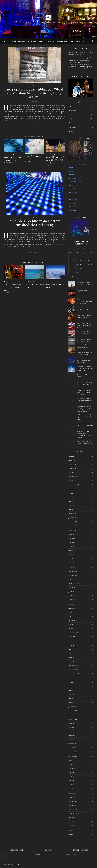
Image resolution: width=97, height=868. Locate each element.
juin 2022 (71, 645)
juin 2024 (71, 546)
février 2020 (72, 744)
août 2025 (72, 489)
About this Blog (18, 41)
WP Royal (16, 865)
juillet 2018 (72, 822)
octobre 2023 (73, 579)
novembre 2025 (73, 477)
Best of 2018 (73, 185)
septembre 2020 (74, 723)
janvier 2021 (72, 707)
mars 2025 (72, 509)
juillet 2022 (72, 641)
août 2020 (72, 727)
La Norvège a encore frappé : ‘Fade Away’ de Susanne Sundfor (12, 157)
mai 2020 (71, 735)
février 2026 (72, 464)
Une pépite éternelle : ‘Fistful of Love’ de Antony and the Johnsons (84, 301)
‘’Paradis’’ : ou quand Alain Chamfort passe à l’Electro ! (34, 159)
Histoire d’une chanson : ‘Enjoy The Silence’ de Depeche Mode (84, 360)
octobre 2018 (73, 809)
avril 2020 (72, 740)
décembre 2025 (73, 472)
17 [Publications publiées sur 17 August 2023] (81, 264)
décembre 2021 (73, 666)
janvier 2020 (72, 748)
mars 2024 (72, 559)
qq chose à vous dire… (80, 69)
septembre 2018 (74, 814)
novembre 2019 (73, 756)
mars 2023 (72, 608)
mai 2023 (71, 600)
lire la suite (34, 127)
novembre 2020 (73, 715)
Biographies (62, 41)
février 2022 (72, 657)
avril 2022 (72, 653)
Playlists (50, 41)
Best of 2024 (73, 206)
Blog (41, 41)
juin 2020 (71, 731)
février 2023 (72, 612)
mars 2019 (72, 789)
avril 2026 (72, 456)
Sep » (74, 277)
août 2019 (72, 768)
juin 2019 (71, 777)
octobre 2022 (73, 629)
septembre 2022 (74, 633)
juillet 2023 (72, 592)
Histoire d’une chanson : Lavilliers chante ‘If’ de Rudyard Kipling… (84, 342)
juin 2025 (71, 497)
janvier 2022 (72, 661)
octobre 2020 (73, 719)
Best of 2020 (73, 192)
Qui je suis (32, 41)
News (70, 115)
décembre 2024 (73, 522)
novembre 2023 (73, 575)
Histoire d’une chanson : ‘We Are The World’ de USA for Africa (85, 325)
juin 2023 (71, 596)
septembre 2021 (74, 674)
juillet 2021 (72, 682)
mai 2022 (71, 649)
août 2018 (72, 818)
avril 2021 (72, 694)
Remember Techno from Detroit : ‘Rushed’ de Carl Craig (34, 223)
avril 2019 (72, 785)
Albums (71, 106)
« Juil (70, 277)
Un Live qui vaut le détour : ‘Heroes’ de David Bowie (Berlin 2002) (85, 393)
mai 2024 (71, 551)
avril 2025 (72, 505)
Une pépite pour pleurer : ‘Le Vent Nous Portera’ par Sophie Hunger (85, 368)
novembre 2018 (73, 805)
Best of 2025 (73, 210)
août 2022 (72, 637)
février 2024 (72, 563)
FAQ (71, 41)
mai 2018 (71, 830)
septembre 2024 (74, 534)
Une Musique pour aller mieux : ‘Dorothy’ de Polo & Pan (85, 425)
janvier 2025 (72, 518)
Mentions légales (72, 854)
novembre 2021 (73, 670)
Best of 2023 (73, 203)
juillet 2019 (72, 772)
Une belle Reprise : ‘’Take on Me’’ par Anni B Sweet (34, 285)
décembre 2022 (73, 620)
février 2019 (72, 793)
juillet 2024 (72, 542)
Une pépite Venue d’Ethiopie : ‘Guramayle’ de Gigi (55, 285)
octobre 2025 (73, 481)
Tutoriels (71, 131)
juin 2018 (71, 826)
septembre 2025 (74, 485)
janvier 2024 (72, 567)
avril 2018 (72, 834)
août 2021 (72, 678)
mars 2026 (72, 460)
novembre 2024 (73, 526)
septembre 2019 (74, 764)
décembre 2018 (73, 801)
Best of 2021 (73, 196)
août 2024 (72, 538)
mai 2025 (71, 501)
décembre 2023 (73, 571)
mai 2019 (71, 781)
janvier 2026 (72, 468)
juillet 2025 (72, 493)
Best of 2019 (73, 189)
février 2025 (72, 514)
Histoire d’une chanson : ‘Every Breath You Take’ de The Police (85, 401)
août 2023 (72, 588)
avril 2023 (72, 604)
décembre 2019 (73, 752)
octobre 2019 (73, 760)
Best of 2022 (73, 199)
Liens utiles (81, 41)
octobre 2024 (73, 530)
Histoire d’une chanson (75, 182)
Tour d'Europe (73, 127)
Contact (37, 854)
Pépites (34, 86)
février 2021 (72, 703)
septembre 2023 (74, 583)
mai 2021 (71, 690)
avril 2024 (72, 555)
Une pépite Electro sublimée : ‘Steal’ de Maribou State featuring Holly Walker (34, 93)
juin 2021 (71, 686)
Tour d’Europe (73, 178)
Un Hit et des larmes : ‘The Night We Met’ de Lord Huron (85, 417)
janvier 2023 (72, 616)
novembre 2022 (73, 624)
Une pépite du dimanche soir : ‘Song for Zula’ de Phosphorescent (84, 409)
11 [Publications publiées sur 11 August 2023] (85, 260)
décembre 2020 (73, 711)
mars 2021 (72, 698)
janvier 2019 (72, 797)
